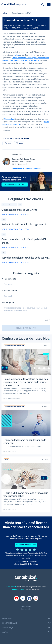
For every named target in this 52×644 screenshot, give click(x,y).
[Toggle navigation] (49, 4)
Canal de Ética (26, 609)
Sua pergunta (26, 310)
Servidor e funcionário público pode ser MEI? (26, 258)
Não (19, 143)
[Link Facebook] (29, 598)
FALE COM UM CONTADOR (26, 545)
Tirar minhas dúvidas (15, 184)
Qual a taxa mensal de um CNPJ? (19, 210)
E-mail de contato (26, 294)
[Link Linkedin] (23, 598)
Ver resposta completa (15, 214)
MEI (20, 205)
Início (5, 13)
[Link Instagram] (36, 598)
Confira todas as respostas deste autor (27, 168)
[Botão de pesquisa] (43, 4)
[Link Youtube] (16, 598)
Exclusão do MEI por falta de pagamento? (24, 224)
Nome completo (26, 282)
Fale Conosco (26, 606)
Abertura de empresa (9, 205)
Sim (7, 143)
